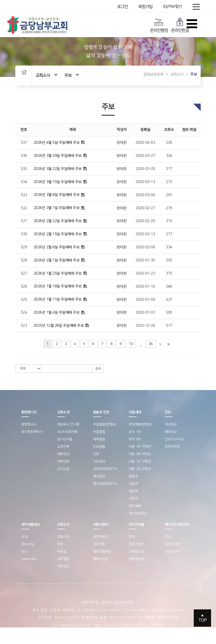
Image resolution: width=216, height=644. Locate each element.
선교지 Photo (174, 439)
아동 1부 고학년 (140, 461)
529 (24, 247)
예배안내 (63, 454)
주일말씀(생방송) (105, 424)
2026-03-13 (145, 182)
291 (169, 195)
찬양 (96, 454)
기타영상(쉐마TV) (105, 469)
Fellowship (29, 559)
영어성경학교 (138, 513)
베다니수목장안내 (177, 525)
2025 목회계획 (67, 432)
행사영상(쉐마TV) (105, 484)
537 (24, 143)
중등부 (133, 476)
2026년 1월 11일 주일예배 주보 (58, 299)
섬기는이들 (65, 439)
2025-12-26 (145, 326)
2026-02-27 (145, 208)
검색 (98, 369)
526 (24, 287)
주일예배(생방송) (140, 424)
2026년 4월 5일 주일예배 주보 (57, 143)
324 (169, 156)
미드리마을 (137, 525)
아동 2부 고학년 (140, 469)
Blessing (28, 544)
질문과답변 (137, 544)
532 (24, 208)
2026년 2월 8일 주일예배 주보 (57, 247)
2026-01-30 (145, 260)
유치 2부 (135, 439)
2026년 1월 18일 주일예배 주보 (58, 286)
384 (169, 287)
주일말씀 (99, 432)
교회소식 (46, 75)
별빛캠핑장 (137, 559)
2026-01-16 (145, 287)
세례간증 (99, 544)
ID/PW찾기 (173, 7)
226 (169, 143)
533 (24, 195)
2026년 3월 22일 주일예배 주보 (58, 169)
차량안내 (63, 461)
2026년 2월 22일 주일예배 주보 (58, 221)
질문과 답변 (173, 544)
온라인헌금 (180, 25)
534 (24, 182)
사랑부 (133, 499)
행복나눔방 (101, 559)
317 (169, 169)
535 (24, 169)
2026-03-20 (145, 169)
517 (169, 326)
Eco (24, 552)
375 (169, 273)
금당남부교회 (153, 74)
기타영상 (99, 461)
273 (169, 182)
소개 (24, 537)
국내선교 (171, 424)
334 (169, 247)
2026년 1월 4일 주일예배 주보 (57, 312)
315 (169, 221)
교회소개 (63, 412)
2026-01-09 (145, 300)
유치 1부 (135, 432)
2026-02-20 (145, 221)
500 (169, 312)
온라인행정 (159, 25)
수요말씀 (99, 447)
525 (24, 300)
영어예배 (135, 506)
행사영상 (99, 476)
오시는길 (63, 469)
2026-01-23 (145, 273)
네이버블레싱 (31, 525)
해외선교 (171, 432)
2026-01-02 (145, 312)
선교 (168, 412)
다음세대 (135, 412)
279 (169, 208)
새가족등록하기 (32, 432)
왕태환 (122, 143)
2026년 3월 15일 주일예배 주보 (58, 182)
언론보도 (63, 566)
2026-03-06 (145, 195)
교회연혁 (63, 447)
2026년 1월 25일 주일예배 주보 (58, 273)
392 (169, 260)
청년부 (133, 491)
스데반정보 (155, 625)
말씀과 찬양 (101, 412)
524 (24, 312)
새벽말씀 (99, 439)
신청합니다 (137, 552)
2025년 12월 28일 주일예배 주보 (59, 326)
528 (24, 260)
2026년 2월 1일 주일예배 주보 (57, 260)
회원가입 (146, 7)
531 (24, 221)
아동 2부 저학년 (140, 454)
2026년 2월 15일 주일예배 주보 (58, 234)
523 (24, 326)
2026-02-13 (145, 234)
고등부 (133, 484)
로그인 (123, 7)
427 (169, 300)
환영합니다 (29, 412)
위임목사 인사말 (68, 424)
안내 (132, 537)
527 (24, 273)
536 (24, 156)
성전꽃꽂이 (101, 537)
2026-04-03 (145, 143)
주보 (72, 75)
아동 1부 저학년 (140, 447)
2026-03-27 (145, 156)
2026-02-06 (145, 247)
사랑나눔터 (101, 525)
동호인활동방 (102, 552)
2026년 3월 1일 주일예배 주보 (57, 208)
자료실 (62, 552)
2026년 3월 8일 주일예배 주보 (57, 195)
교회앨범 (63, 559)
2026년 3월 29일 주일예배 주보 (58, 156)
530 (24, 234)
